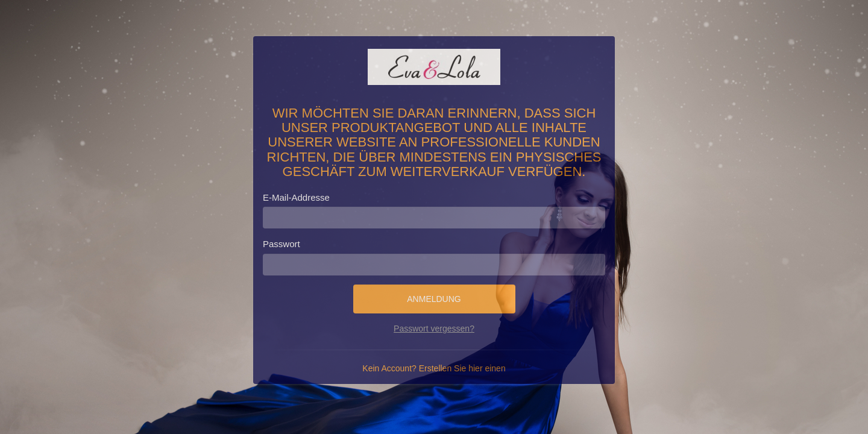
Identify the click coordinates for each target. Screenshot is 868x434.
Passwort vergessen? (434, 329)
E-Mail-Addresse (296, 197)
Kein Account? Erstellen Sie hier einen (434, 368)
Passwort (281, 244)
